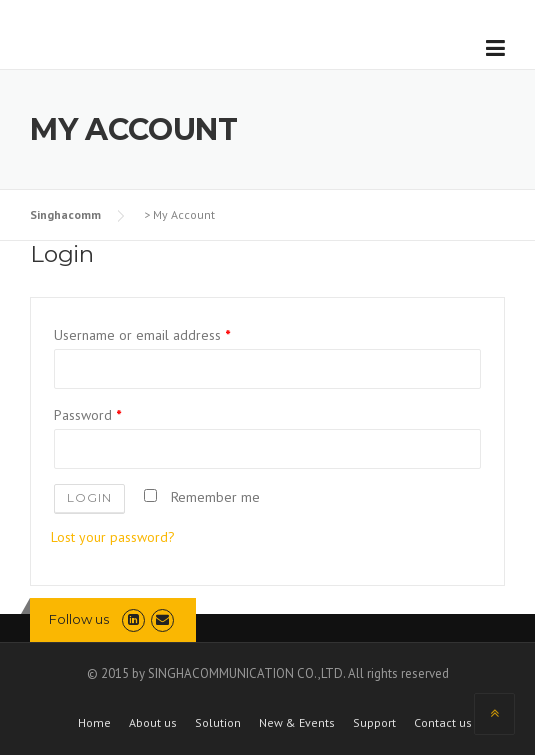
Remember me (202, 497)
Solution (218, 723)
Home (94, 723)
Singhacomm (65, 214)
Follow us (79, 619)
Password (87, 415)
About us (153, 723)
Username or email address (142, 335)
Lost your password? (113, 537)
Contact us (443, 723)
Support (374, 723)
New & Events (297, 723)
